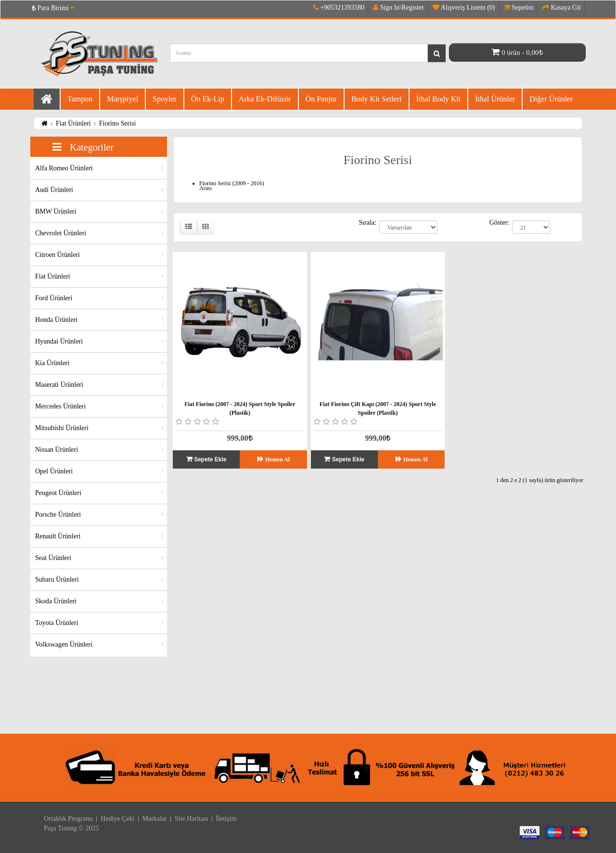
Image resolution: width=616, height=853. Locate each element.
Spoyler (165, 99)
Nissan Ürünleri (57, 450)
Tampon (80, 99)
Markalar (155, 819)
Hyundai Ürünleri (59, 341)
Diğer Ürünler (551, 99)
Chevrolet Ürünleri (61, 233)
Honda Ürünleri (56, 320)
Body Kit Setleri (377, 99)
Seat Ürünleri (53, 558)
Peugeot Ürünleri (58, 493)
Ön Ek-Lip (208, 99)
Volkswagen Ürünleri (64, 644)
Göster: (499, 223)
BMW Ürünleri (56, 211)
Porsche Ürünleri (58, 515)
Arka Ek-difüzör (265, 99)
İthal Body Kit (438, 99)
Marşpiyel (122, 99)
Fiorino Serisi (118, 123)
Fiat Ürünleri (73, 123)
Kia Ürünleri (52, 363)
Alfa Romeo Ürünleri (64, 168)
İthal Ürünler (495, 99)
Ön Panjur (321, 99)
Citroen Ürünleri (58, 255)
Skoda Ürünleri (56, 601)
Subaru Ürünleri (57, 579)
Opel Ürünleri (54, 471)
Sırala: (367, 223)
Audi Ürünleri (54, 190)
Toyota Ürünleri (57, 623)
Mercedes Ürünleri (60, 406)
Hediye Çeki (117, 819)
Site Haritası (192, 819)
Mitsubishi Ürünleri (62, 428)
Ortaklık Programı (68, 819)
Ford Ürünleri (54, 298)
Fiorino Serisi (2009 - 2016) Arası (232, 186)
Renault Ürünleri (58, 536)
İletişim (226, 819)
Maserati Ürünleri (59, 385)
